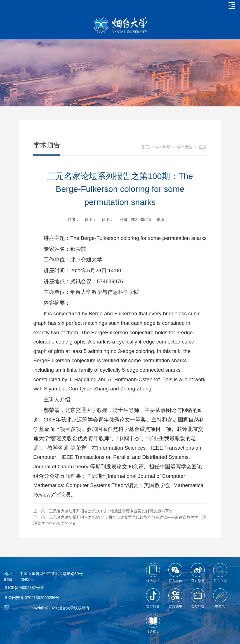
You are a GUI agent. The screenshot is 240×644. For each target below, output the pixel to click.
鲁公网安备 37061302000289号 (32, 598)
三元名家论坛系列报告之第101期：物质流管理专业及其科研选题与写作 (111, 511)
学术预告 (185, 147)
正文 (203, 147)
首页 (145, 147)
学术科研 (163, 147)
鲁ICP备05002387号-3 (24, 588)
